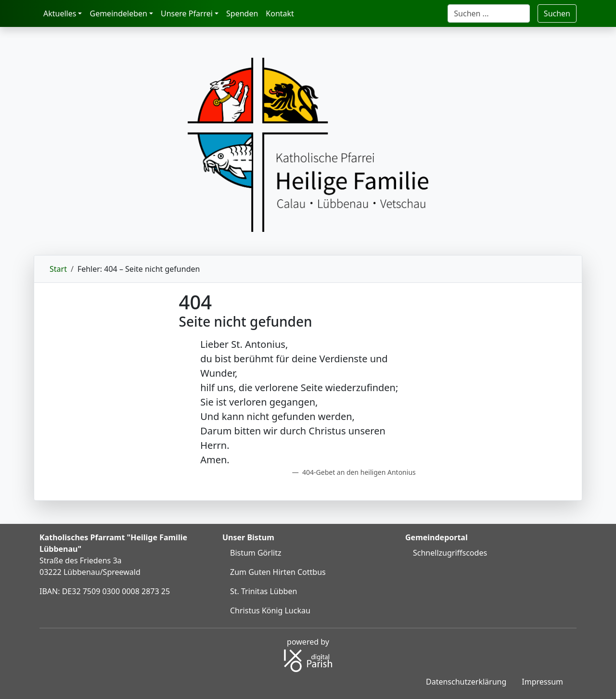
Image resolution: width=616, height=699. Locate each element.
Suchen (557, 13)
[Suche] (489, 13)
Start (58, 269)
